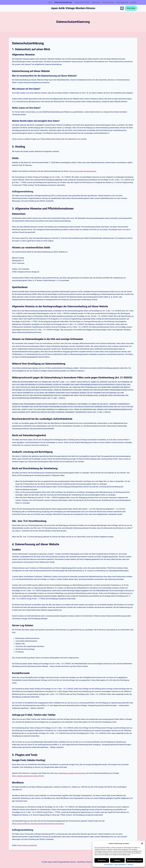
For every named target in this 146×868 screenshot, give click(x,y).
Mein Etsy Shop (109, 2)
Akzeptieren (102, 860)
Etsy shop (131, 8)
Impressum (130, 865)
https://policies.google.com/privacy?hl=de (28, 776)
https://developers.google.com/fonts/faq (70, 773)
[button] (142, 843)
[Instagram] (122, 8)
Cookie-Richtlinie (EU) (82, 2)
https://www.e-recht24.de (27, 845)
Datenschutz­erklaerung (120, 865)
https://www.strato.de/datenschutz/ (83, 171)
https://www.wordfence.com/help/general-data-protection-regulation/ (38, 824)
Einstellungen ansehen (134, 860)
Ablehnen (117, 860)
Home (50, 2)
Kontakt (133, 2)
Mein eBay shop (122, 2)
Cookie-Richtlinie (109, 865)
